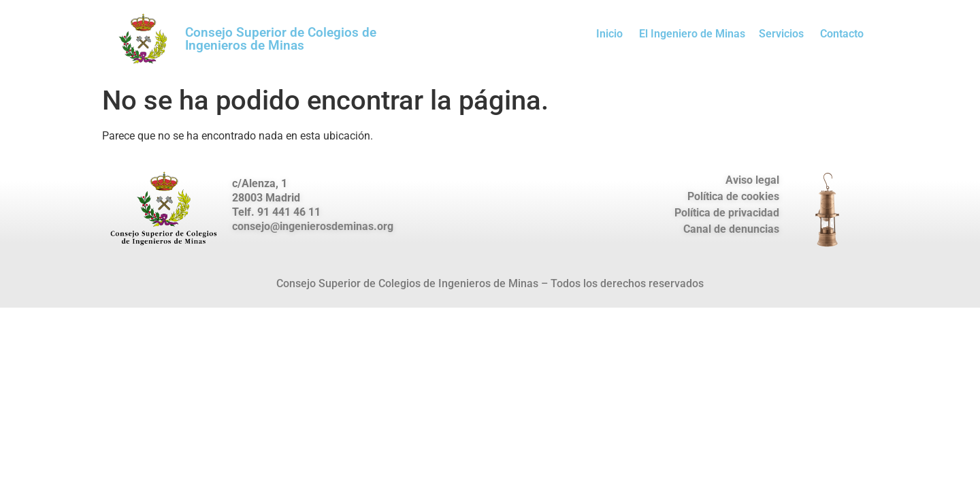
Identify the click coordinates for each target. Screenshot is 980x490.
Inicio (609, 34)
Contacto (842, 34)
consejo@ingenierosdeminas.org (313, 226)
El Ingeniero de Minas (692, 34)
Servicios (781, 34)
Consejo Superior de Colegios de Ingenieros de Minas (281, 39)
